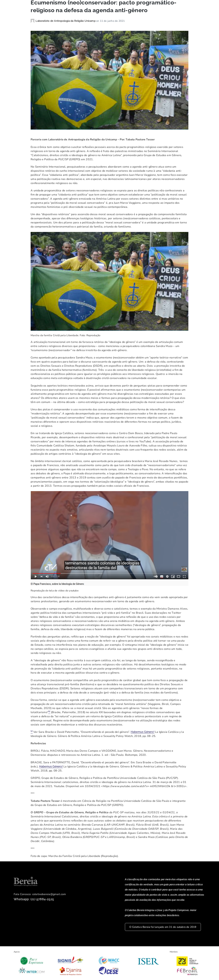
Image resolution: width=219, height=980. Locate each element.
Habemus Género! (143, 733)
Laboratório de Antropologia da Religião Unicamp (66, 22)
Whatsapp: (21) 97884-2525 (34, 900)
